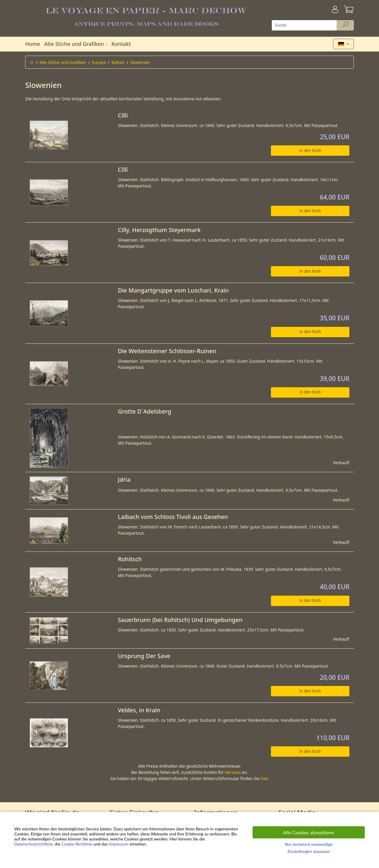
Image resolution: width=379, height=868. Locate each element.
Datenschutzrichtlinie (33, 844)
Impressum (119, 844)
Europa (99, 62)
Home (33, 44)
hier (264, 778)
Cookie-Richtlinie (77, 844)
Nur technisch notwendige (309, 844)
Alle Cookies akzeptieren (309, 832)
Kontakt (121, 44)
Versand (233, 772)
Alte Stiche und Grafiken (77, 44)
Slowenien (140, 62)
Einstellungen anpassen (309, 851)
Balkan (118, 62)
